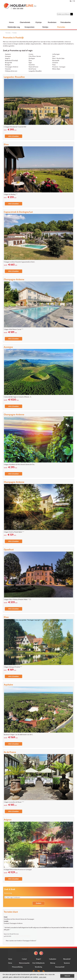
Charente (8, 69)
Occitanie (55, 63)
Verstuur (22, 963)
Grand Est (32, 65)
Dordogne (32, 58)
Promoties (61, 27)
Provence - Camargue (59, 67)
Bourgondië (8, 63)
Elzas (30, 60)
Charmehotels (25, 22)
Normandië (56, 60)
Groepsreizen (29, 27)
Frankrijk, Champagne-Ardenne (13, 923)
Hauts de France (33, 67)
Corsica (31, 54)
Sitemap (53, 963)
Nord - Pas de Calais (58, 58)
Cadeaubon (53, 959)
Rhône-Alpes (56, 69)
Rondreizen (52, 22)
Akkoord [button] (67, 976)
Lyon (54, 56)
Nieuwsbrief (67, 959)
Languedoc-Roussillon (35, 71)
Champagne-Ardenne (12, 67)
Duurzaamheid (60, 967)
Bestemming (8, 893)
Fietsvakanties (66, 22)
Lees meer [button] (43, 977)
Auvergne (8, 56)
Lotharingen (56, 54)
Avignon (8, 58)
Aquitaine (8, 54)
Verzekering (38, 967)
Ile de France (32, 69)
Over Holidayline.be (38, 963)
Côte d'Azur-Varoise (35, 56)
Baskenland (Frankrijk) (11, 60)
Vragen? (38, 959)
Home (11, 22)
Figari (30, 63)
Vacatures (67, 963)
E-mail (22, 955)
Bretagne (8, 65)
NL (71, 1)
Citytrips (38, 22)
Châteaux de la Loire (11, 71)
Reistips (45, 27)
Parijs (54, 65)
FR (74, 1)
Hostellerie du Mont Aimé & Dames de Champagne (19, 919)
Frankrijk (14, 33)
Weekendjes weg (14, 27)
